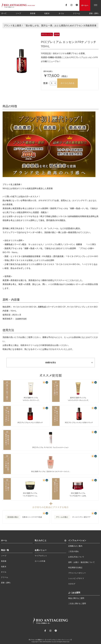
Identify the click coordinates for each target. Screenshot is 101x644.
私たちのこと (41, 540)
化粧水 (47, 13)
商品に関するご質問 (76, 598)
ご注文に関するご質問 (77, 604)
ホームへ (85, 5)
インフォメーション (77, 540)
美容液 (33, 13)
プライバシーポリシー (77, 573)
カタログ (72, 584)
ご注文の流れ (74, 551)
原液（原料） (94, 13)
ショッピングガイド (76, 578)
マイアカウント (41, 556)
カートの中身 (40, 561)
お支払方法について (76, 557)
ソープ (18, 13)
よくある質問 (74, 593)
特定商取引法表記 (75, 568)
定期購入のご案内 (75, 546)
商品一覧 (5, 550)
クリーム (76, 13)
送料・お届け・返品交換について (81, 562)
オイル (61, 13)
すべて (4, 13)
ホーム (4, 540)
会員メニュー (41, 550)
